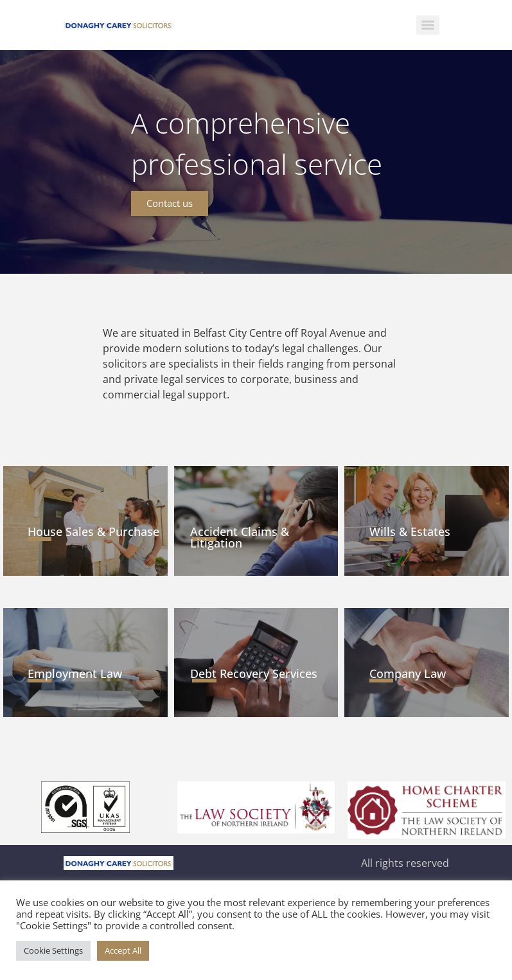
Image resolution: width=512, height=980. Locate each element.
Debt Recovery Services (254, 673)
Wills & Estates (410, 531)
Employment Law (75, 673)
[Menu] (428, 25)
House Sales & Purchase (93, 531)
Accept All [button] (123, 950)
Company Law (408, 673)
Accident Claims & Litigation (240, 537)
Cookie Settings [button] (53, 950)
